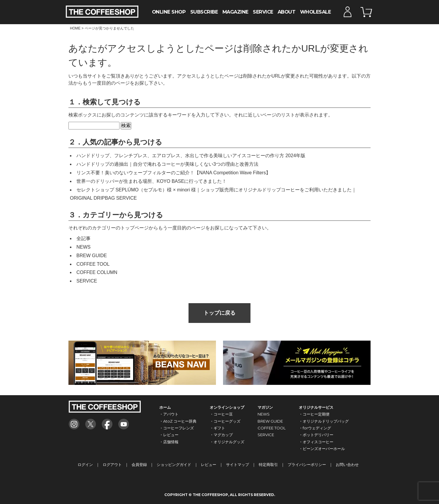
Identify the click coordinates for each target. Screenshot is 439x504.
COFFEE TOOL (93, 264)
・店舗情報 (169, 442)
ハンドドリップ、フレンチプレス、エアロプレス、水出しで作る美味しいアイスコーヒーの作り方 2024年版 (191, 156)
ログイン (85, 464)
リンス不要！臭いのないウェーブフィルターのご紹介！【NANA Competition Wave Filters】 (173, 173)
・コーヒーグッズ (225, 421)
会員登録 (139, 464)
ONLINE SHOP (169, 12)
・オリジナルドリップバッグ (324, 421)
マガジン (265, 407)
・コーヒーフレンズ (177, 428)
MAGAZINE (235, 12)
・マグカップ (221, 435)
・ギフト (217, 428)
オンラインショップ (227, 407)
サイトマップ (237, 464)
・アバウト (169, 414)
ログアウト (112, 464)
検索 (126, 125)
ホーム (165, 407)
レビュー (209, 464)
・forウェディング (315, 428)
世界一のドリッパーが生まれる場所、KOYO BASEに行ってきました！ (151, 181)
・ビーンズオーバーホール (322, 449)
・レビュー (169, 435)
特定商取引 (268, 464)
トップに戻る (219, 313)
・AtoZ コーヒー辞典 (178, 421)
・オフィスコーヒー (316, 442)
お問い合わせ (347, 464)
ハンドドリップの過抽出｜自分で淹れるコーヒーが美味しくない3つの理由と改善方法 (167, 164)
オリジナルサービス (316, 407)
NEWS (83, 247)
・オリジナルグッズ (227, 442)
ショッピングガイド (174, 464)
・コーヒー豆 (221, 414)
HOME (75, 28)
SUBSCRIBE (204, 12)
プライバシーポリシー (307, 464)
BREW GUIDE (92, 256)
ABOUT (287, 12)
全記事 (83, 238)
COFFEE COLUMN (97, 272)
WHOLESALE (316, 12)
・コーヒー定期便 (314, 414)
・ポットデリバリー (316, 435)
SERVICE (263, 12)
